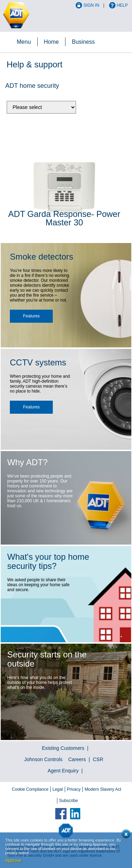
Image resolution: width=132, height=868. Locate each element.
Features (32, 316)
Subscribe (68, 801)
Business (83, 42)
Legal (58, 789)
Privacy (74, 789)
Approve (13, 861)
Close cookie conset (125, 835)
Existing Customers (63, 748)
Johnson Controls (43, 759)
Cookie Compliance (30, 789)
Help (122, 5)
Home (52, 42)
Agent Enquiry (63, 771)
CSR (98, 759)
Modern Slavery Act (103, 789)
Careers (77, 759)
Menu (24, 42)
